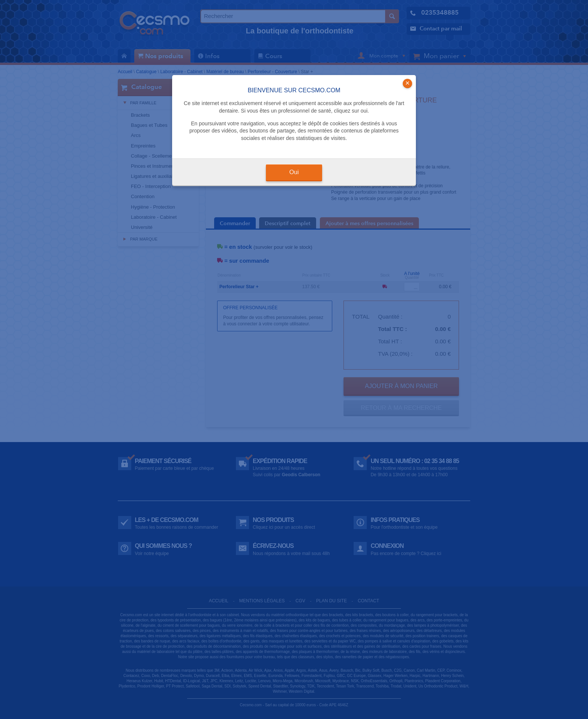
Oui (294, 172)
